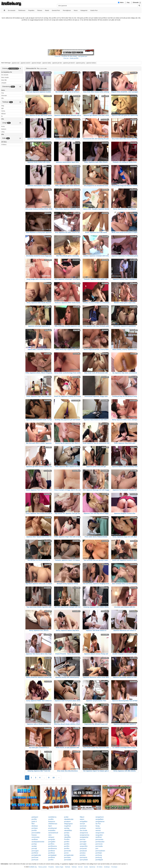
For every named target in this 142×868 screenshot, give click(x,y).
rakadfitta (67, 837)
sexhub (98, 828)
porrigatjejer (52, 855)
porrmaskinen (100, 851)
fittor (33, 824)
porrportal (83, 848)
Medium (4, 129)
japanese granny (81, 63)
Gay (128, 2)
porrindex (67, 857)
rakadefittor (68, 830)
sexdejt (34, 846)
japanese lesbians (91, 63)
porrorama (83, 857)
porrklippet (99, 860)
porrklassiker (100, 842)
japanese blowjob (36, 63)
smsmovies (35, 837)
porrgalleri (52, 842)
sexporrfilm (84, 846)
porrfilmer (52, 851)
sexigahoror (100, 817)
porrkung (99, 855)
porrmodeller (36, 833)
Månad (3, 114)
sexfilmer (99, 837)
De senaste (5, 75)
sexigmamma (84, 835)
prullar (66, 817)
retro (50, 835)
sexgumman (100, 833)
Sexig (97, 826)
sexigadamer (100, 822)
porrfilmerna (53, 846)
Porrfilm (67, 839)
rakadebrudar (69, 819)
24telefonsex (53, 824)
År (2, 116)
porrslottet (68, 860)
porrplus (83, 853)
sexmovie (83, 826)
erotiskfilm (52, 830)
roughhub (67, 826)
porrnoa (82, 839)
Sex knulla (83, 830)
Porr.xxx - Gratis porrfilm (71, 58)
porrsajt (34, 848)
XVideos (4, 145)
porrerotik (67, 851)
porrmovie (99, 844)
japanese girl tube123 (69, 63)
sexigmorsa (84, 833)
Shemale (136, 2)
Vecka (3, 111)
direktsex (35, 826)
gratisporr (35, 817)
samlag (67, 828)
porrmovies (99, 839)
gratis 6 (34, 822)
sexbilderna (52, 817)
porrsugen (35, 851)
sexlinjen (83, 828)
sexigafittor (84, 822)
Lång (3, 132)
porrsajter (83, 842)
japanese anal (16, 63)
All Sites (4, 142)
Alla (2, 98)
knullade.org (33, 867)
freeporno (52, 822)
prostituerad (53, 828)
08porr (82, 817)
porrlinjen (99, 853)
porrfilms (51, 844)
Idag (3, 106)
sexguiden (99, 835)
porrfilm (34, 819)
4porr (50, 826)
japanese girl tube (57, 63)
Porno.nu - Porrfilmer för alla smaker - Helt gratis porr (71, 56)
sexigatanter (84, 837)
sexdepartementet (38, 842)
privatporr (67, 822)
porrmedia (99, 846)
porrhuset (35, 857)
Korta (3, 126)
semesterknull (53, 833)
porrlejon (35, 828)
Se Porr (98, 824)
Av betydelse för (7, 72)
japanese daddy (47, 63)
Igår (2, 108)
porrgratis (52, 839)
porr (97, 848)
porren (66, 853)
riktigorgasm (68, 824)
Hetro (122, 2)
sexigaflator (99, 819)
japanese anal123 (26, 63)
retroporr (51, 837)
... (44, 778)
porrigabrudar (36, 855)
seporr (82, 819)
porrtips (67, 833)
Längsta (4, 83)
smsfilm (51, 819)
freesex (34, 835)
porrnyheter (84, 860)
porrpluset (83, 851)
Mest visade (5, 77)
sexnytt (82, 824)
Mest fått (4, 80)
